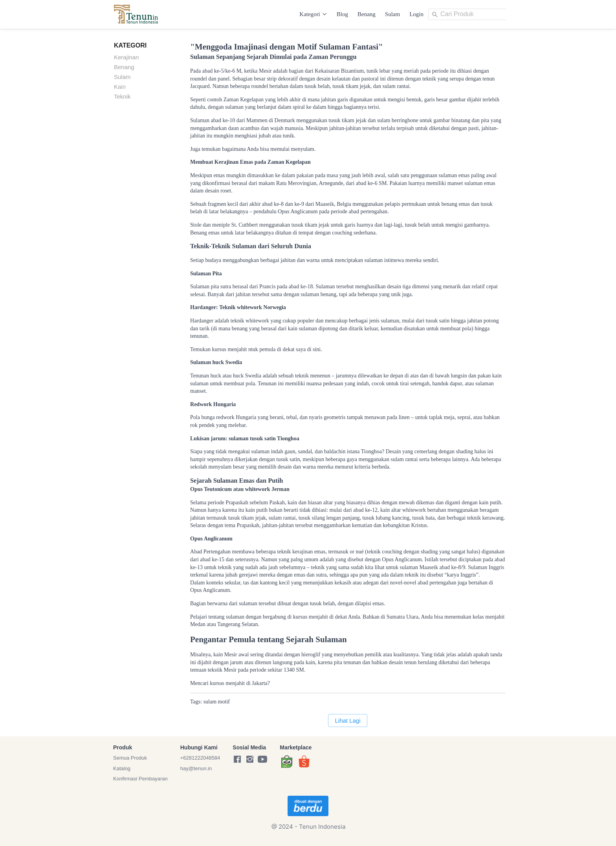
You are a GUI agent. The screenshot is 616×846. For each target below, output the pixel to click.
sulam (210, 702)
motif (224, 702)
